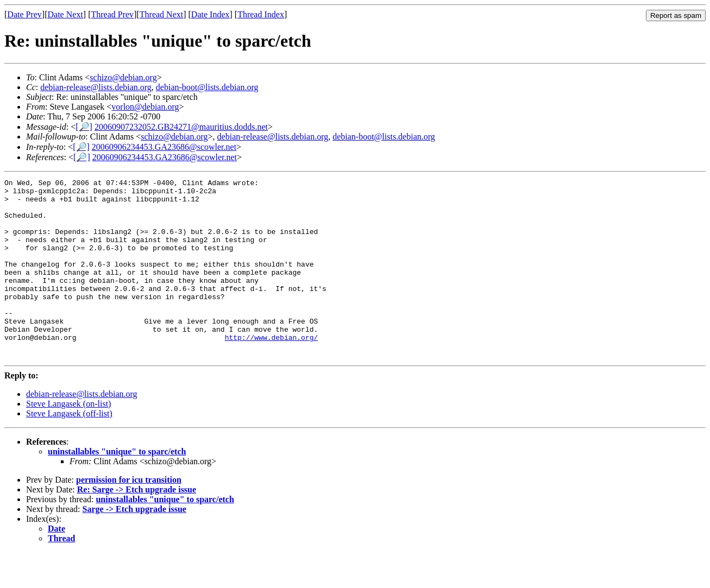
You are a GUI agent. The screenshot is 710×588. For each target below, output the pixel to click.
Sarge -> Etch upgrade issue (134, 545)
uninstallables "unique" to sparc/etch (117, 487)
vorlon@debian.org (145, 107)
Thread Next (161, 14)
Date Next (65, 14)
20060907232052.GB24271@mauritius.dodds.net (181, 127)
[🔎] (84, 127)
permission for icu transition (129, 516)
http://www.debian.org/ (272, 370)
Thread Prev (112, 14)
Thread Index (261, 14)
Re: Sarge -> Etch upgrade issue (137, 525)
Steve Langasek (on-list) (68, 440)
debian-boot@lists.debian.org (207, 87)
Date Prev (24, 14)
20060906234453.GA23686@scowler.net (164, 147)
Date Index (211, 14)
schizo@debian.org (123, 77)
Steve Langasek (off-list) (69, 449)
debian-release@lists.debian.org (96, 87)
